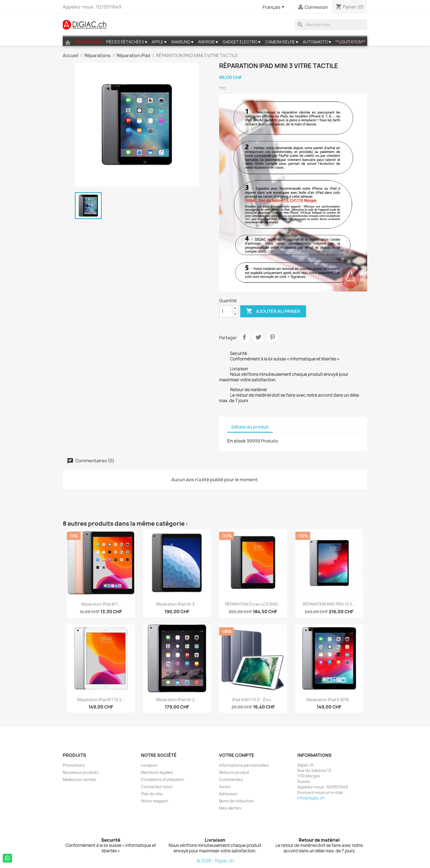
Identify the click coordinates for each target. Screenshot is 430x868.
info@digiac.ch (311, 798)
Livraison (149, 765)
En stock (237, 441)
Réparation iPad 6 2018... (329, 700)
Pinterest (272, 337)
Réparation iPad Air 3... (177, 604)
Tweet (258, 337)
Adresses (228, 794)
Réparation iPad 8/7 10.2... (101, 700)
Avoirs (225, 787)
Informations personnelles (244, 765)
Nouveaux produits (81, 772)
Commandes (231, 779)
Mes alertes (230, 808)
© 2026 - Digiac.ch (215, 861)
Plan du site (152, 794)
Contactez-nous (157, 787)
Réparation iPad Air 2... (177, 700)
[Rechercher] (331, 25)
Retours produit (234, 772)
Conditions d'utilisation (163, 779)
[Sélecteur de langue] (275, 7)
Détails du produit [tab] (250, 427)
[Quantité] (226, 311)
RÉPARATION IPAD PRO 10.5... (329, 604)
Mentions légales (157, 772)
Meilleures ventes (80, 779)
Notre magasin (155, 801)
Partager (244, 337)
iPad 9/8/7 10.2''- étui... (253, 700)
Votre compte (237, 755)
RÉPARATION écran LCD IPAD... (253, 604)
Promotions (74, 765)
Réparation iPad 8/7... (101, 604)
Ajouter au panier (273, 311)
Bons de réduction (237, 801)
